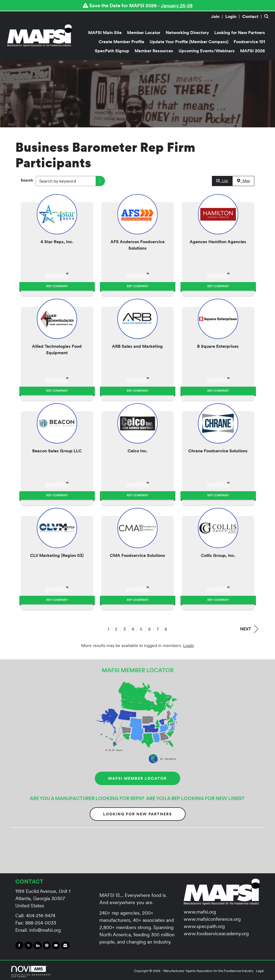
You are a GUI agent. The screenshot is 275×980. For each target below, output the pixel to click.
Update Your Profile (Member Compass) (189, 42)
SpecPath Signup (112, 51)
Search (27, 180)
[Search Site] (268, 16)
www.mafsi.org (200, 912)
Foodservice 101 (249, 42)
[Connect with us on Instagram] (47, 945)
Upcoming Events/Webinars (207, 51)
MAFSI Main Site (105, 32)
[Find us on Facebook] (19, 945)
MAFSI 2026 (253, 51)
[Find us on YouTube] (56, 945)
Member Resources (154, 51)
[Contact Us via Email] (65, 945)
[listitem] (218, 16)
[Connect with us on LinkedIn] (38, 945)
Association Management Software (31, 972)
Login (189, 645)
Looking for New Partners (240, 32)
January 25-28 (177, 5)
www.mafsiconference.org (212, 919)
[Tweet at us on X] (28, 945)
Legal (260, 971)
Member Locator (144, 32)
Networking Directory (187, 32)
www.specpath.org (204, 926)
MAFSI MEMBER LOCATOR (137, 778)
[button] (100, 181)
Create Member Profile (121, 42)
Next (249, 629)
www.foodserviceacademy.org (216, 933)
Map (243, 181)
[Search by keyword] (66, 181)
